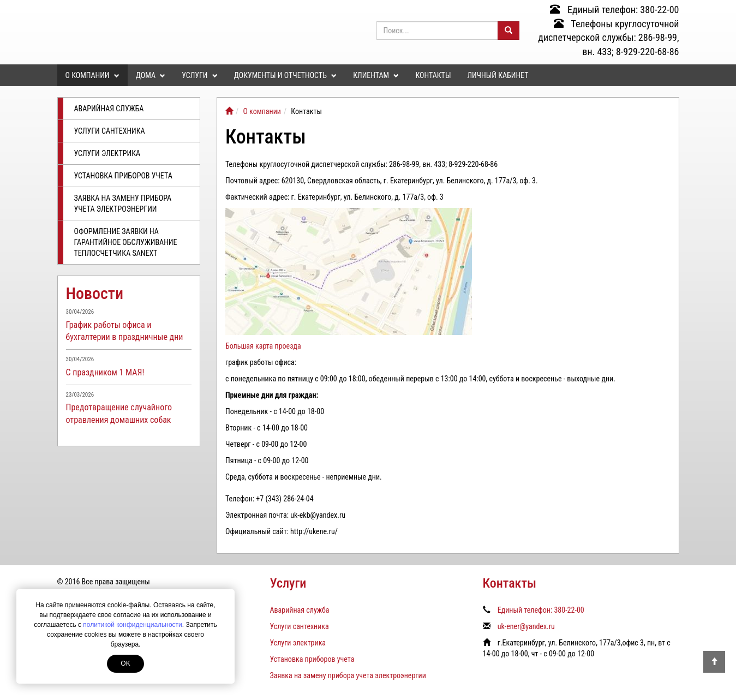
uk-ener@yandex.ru (526, 626)
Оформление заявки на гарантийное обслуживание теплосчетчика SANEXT (126, 242)
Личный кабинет (498, 75)
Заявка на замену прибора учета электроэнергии (123, 204)
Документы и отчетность (285, 75)
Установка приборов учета (123, 176)
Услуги (199, 75)
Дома (151, 75)
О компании (92, 75)
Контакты (433, 75)
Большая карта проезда (263, 346)
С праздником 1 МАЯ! (105, 372)
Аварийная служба (109, 109)
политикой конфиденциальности (132, 625)
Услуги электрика (107, 153)
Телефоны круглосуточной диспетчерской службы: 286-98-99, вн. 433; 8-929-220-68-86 (608, 38)
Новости (95, 293)
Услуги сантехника (110, 131)
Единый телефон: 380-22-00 (615, 10)
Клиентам (376, 75)
